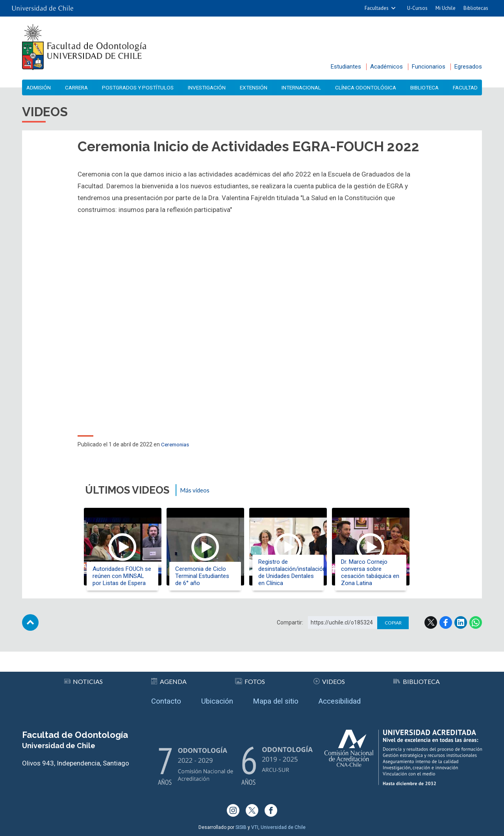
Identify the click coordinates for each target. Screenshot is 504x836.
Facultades (377, 8)
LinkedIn (461, 628)
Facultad (464, 87)
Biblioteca (424, 87)
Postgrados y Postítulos (139, 87)
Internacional (302, 87)
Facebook (446, 628)
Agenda (169, 679)
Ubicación (213, 700)
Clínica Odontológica (366, 87)
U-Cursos (417, 8)
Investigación (209, 87)
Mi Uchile (446, 8)
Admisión (40, 87)
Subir (30, 628)
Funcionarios (429, 67)
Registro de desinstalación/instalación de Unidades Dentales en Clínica (298, 572)
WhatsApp (476, 628)
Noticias (83, 679)
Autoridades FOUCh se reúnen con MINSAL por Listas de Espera (123, 576)
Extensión (255, 87)
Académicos (386, 67)
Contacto (158, 700)
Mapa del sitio (277, 700)
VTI (255, 827)
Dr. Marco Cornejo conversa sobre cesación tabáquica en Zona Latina (380, 572)
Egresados (468, 67)
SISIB (241, 827)
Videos (329, 679)
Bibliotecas (476, 8)
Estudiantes (346, 67)
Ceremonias (176, 446)
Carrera (77, 87)
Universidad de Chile (283, 827)
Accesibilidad (347, 700)
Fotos (250, 679)
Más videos (196, 492)
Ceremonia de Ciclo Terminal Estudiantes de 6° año (207, 576)
